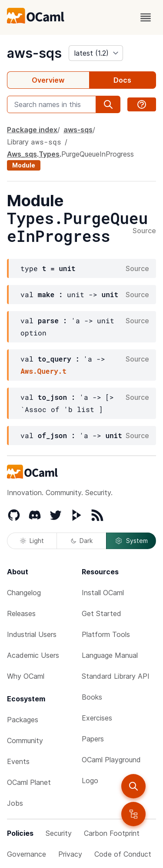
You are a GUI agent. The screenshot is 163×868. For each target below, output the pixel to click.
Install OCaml (103, 593)
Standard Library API (116, 676)
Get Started (101, 613)
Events (18, 761)
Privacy (70, 854)
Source (144, 231)
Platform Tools (106, 634)
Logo (90, 781)
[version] (96, 53)
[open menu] (146, 17)
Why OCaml (26, 676)
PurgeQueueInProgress (98, 154)
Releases (21, 613)
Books (92, 697)
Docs (122, 80)
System (131, 541)
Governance (27, 854)
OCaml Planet (29, 782)
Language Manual (110, 655)
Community (25, 741)
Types (49, 154)
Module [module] (24, 165)
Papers (93, 739)
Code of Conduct (123, 854)
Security (59, 833)
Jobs (15, 803)
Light (32, 541)
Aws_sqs (22, 154)
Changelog (24, 593)
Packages (23, 720)
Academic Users (33, 655)
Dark (82, 541)
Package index (32, 130)
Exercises (97, 718)
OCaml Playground (111, 760)
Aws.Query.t (43, 371)
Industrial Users (32, 634)
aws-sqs (34, 53)
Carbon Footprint (112, 833)
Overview (48, 80)
